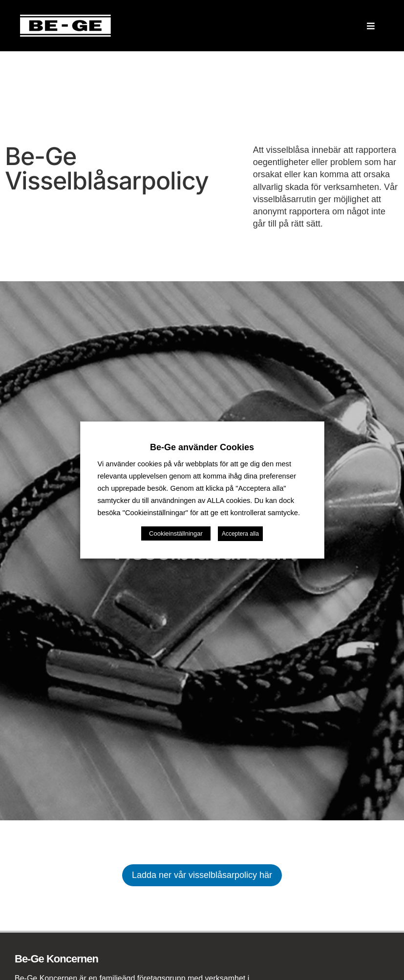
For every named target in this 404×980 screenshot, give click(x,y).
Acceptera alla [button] (240, 534)
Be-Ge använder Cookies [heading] (202, 447)
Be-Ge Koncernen (56, 959)
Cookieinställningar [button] (176, 533)
